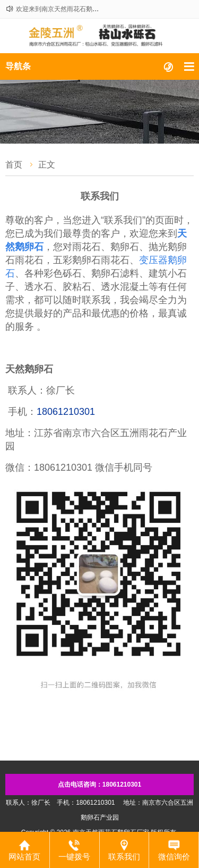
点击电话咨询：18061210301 (99, 784)
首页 (14, 165)
